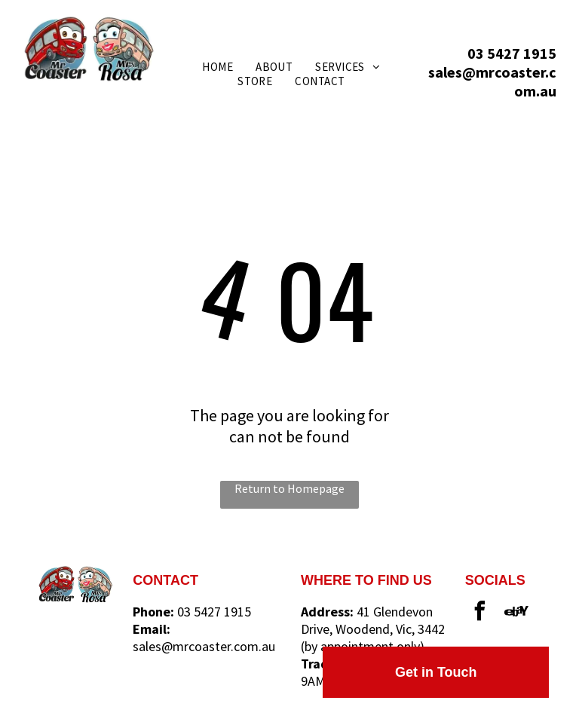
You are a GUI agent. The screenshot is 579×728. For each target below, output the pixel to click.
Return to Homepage (289, 488)
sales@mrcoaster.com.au (204, 646)
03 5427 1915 (512, 53)
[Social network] (516, 613)
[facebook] (480, 613)
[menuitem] (218, 67)
